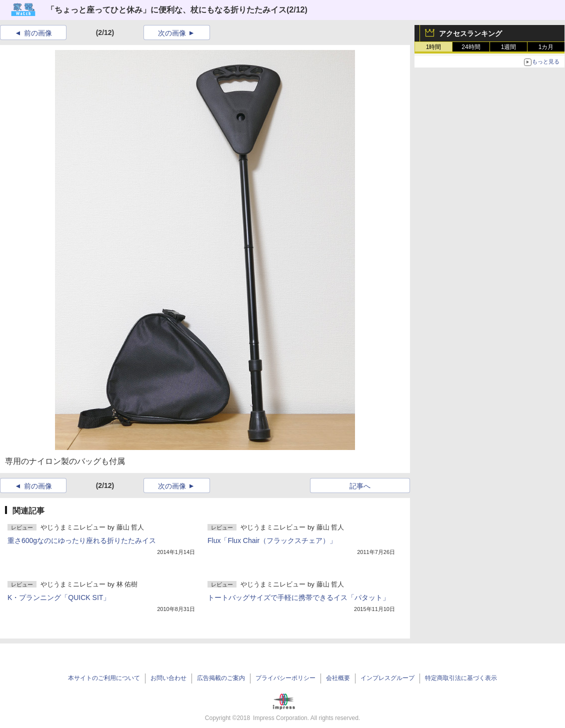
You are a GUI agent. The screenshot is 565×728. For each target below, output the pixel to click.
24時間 (471, 47)
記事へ (360, 486)
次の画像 (172, 33)
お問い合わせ (168, 678)
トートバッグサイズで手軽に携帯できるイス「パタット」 (298, 597)
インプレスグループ (387, 678)
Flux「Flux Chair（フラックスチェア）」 (272, 540)
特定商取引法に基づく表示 (461, 678)
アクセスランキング (470, 33)
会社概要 (338, 678)
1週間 (509, 47)
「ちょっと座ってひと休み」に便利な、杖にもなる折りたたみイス (166, 10)
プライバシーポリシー (285, 678)
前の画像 (38, 33)
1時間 (434, 47)
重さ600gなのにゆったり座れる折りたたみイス (82, 540)
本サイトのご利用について (104, 678)
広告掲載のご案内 (221, 678)
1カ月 (546, 47)
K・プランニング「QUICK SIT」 (59, 597)
